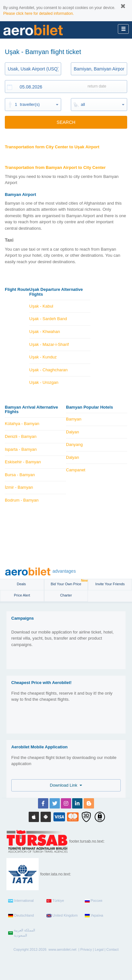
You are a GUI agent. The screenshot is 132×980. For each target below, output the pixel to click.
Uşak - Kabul (41, 306)
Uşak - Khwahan (45, 332)
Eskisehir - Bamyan (23, 462)
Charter (66, 595)
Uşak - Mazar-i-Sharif (49, 344)
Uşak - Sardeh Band (48, 319)
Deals (22, 584)
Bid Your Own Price (69, 582)
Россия (94, 901)
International (21, 901)
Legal (99, 949)
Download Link (66, 785)
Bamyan (74, 419)
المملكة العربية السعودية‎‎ (22, 933)
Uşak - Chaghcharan (48, 370)
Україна (94, 916)
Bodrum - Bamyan (22, 500)
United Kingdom (62, 916)
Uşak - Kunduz (43, 357)
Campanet (76, 470)
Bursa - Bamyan (20, 475)
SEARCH (66, 122)
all (83, 104)
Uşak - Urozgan (44, 382)
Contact (112, 949)
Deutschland (21, 916)
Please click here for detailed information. (38, 14)
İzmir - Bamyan (19, 487)
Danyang (74, 444)
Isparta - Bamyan (21, 449)
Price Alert (22, 595)
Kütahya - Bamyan (22, 424)
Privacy (86, 949)
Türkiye (55, 901)
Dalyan (72, 432)
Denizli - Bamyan (21, 436)
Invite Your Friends (110, 584)
